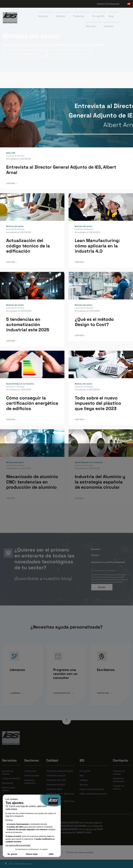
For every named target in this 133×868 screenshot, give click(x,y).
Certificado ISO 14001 (56, 780)
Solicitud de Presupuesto (108, 4)
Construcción (30, 771)
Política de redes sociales (80, 852)
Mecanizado (8, 783)
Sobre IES (11, 153)
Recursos (84, 785)
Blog (82, 776)
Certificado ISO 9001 (56, 785)
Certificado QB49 (54, 789)
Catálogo (84, 780)
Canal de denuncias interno (92, 789)
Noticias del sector (15, 226)
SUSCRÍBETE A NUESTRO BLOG (69, 54)
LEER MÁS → (12, 183)
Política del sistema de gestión (93, 794)
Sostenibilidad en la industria (20, 384)
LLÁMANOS (17, 693)
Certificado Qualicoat (56, 776)
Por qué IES (98, 16)
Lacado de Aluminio (11, 778)
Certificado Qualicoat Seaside (60, 771)
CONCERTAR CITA (63, 693)
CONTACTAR (105, 693)
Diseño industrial (32, 776)
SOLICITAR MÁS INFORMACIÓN (25, 54)
